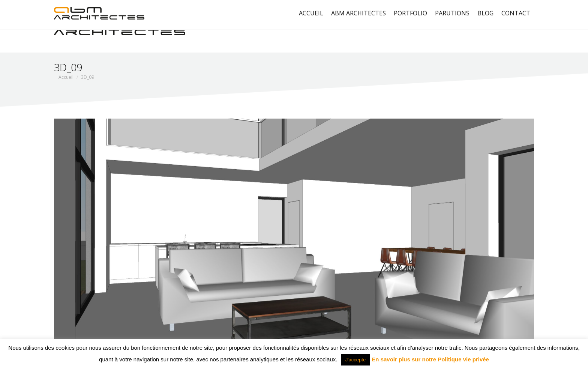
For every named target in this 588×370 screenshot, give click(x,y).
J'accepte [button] (356, 360)
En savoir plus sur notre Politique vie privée (430, 359)
